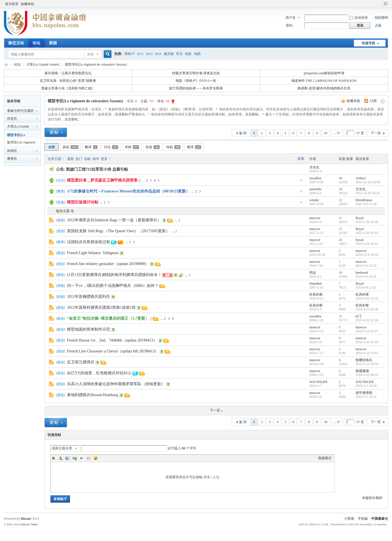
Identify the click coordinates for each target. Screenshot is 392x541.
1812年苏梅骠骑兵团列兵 (89, 297)
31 (340, 316)
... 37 (337, 133)
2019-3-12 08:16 (367, 364)
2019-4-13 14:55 (367, 342)
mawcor (315, 218)
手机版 (363, 519)
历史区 (12, 119)
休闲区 (12, 151)
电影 (188, 54)
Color (61, 458)
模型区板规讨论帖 (83, 202)
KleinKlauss (364, 200)
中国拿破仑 (380, 519)
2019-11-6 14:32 (367, 255)
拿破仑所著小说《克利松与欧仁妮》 (68, 88)
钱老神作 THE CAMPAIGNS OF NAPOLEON (324, 81)
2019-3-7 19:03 (366, 386)
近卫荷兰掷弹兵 (81, 362)
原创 (70, 147)
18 (340, 273)
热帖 (87, 159)
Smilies (96, 458)
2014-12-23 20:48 (368, 182)
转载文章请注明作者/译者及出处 (196, 73)
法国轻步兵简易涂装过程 (89, 242)
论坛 (36, 43)
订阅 (373, 101)
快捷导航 (368, 43)
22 (340, 200)
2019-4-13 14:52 (367, 353)
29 (340, 189)
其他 (153, 147)
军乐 (179, 54)
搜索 (91, 54)
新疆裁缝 (362, 371)
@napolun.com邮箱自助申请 (324, 73)
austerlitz (316, 189)
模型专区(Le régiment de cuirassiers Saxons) (96, 64)
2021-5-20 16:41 (367, 244)
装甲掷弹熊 (364, 393)
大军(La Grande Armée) (43, 64)
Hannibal (316, 284)
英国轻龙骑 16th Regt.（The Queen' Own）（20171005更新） (118, 231)
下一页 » (216, 410)
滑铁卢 (129, 54)
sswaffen (315, 178)
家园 (53, 43)
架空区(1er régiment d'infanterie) (21, 143)
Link (75, 458)
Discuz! (26, 519)
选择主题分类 (62, 448)
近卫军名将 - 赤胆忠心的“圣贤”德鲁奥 (68, 81)
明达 (313, 273)
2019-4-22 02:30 (367, 309)
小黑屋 (349, 519)
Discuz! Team (29, 524)
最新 (71, 159)
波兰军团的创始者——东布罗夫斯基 (196, 88)
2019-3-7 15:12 (366, 397)
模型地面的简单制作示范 (89, 329)
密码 (289, 25)
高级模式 (325, 458)
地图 (197, 54)
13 (340, 229)
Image (68, 458)
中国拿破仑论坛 (6, 65)
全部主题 (54, 159)
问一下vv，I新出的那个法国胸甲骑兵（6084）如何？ (113, 286)
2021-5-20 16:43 (367, 233)
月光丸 (314, 167)
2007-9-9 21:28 (366, 204)
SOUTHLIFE (318, 382)
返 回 (243, 133)
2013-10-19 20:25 (368, 193)
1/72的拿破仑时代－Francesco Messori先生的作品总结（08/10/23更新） (128, 191)
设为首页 (12, 4)
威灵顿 (169, 54)
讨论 (111, 147)
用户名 (291, 18)
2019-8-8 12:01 (366, 287)
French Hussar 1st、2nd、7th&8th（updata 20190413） (112, 340)
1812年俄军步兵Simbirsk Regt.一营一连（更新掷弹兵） (114, 220)
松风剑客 (316, 294)
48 (340, 178)
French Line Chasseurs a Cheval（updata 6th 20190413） (113, 351)
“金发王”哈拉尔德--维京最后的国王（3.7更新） (108, 318)
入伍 (378, 25)
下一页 (376, 133)
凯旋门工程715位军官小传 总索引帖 (97, 169)
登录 (207, 477)
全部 (52, 147)
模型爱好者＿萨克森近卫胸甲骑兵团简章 (102, 180)
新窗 (301, 159)
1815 (158, 54)
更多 (104, 159)
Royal (360, 218)
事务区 (12, 159)
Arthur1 (361, 178)
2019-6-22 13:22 (367, 298)
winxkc (314, 200)
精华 (96, 159)
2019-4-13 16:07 (367, 331)
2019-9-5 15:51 (366, 277)
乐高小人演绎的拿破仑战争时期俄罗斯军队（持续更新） (116, 384)
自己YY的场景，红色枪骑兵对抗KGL (99, 373)
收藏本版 (354, 101)
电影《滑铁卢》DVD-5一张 (196, 81)
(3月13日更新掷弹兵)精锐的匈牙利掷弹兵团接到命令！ (114, 275)
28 (340, 240)
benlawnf (362, 273)
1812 (140, 54)
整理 (194, 147)
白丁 (359, 316)
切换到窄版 (385, 4)
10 (326, 133)
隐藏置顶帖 (301, 180)
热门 (79, 159)
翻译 (91, 147)
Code (89, 458)
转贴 (173, 147)
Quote (82, 458)
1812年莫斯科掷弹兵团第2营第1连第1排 (101, 307)
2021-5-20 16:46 (367, 222)
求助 (132, 147)
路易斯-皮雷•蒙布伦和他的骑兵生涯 (324, 88)
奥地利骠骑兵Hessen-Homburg (93, 395)
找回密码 (381, 18)
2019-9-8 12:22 (366, 266)
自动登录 (359, 18)
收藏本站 (27, 4)
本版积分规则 (372, 498)
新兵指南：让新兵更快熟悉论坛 (68, 73)
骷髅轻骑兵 (364, 360)
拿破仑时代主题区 (20, 111)
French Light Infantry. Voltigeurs (93, 253)
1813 (149, 54)
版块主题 (63, 211)
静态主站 (16, 43)
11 (340, 218)
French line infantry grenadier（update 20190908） (108, 264)
